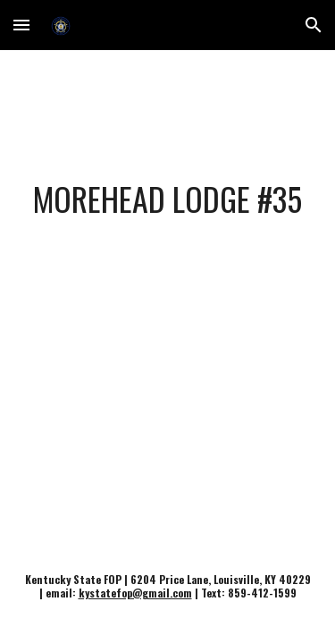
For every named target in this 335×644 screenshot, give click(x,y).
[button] (21, 25)
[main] (168, 199)
